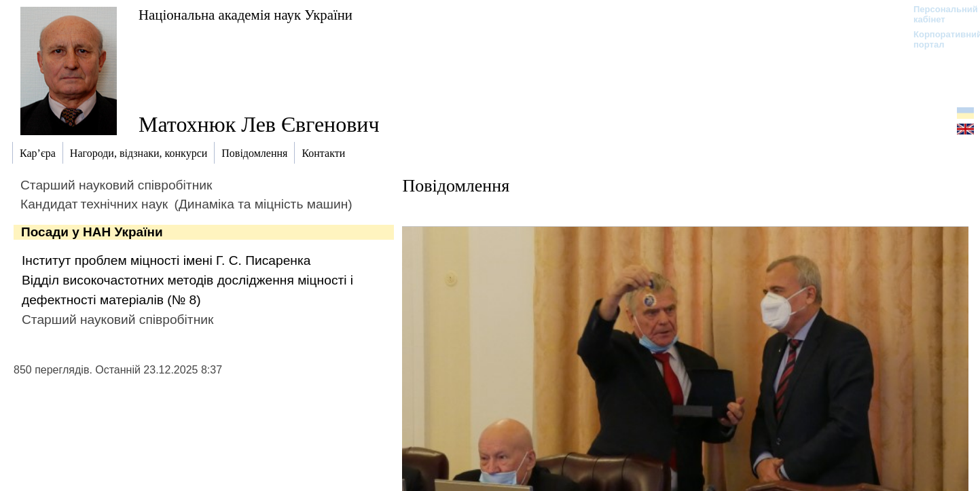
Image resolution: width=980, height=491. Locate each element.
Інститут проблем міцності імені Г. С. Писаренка (166, 260)
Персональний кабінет (939, 14)
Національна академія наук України (246, 15)
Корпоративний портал (939, 39)
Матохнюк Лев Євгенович (259, 124)
